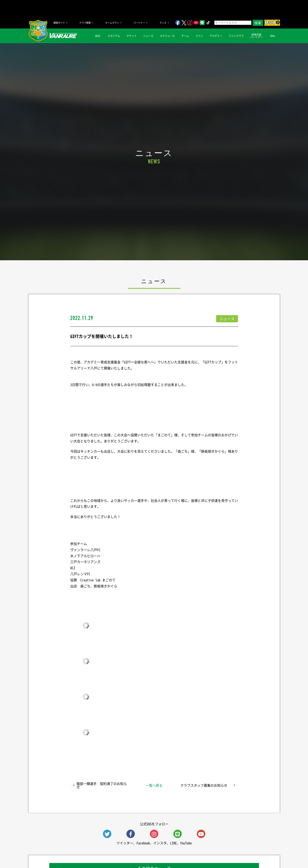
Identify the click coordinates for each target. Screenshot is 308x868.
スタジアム (114, 36)
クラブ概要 (85, 23)
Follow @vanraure (196, 756)
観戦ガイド (59, 23)
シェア (103, 756)
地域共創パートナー (256, 36)
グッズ (163, 23)
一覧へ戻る (154, 785)
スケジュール (167, 36)
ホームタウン (112, 23)
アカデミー (216, 36)
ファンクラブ (236, 36)
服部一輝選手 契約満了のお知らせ (102, 785)
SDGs (273, 36)
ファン (199, 36)
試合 (98, 36)
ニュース (148, 36)
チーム (185, 36)
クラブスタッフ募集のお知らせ (204, 785)
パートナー (139, 23)
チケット (132, 36)
